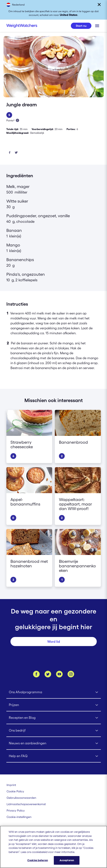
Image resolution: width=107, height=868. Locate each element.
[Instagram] (71, 674)
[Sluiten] (99, 5)
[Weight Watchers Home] (22, 26)
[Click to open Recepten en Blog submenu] (54, 718)
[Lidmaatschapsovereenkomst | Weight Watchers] (26, 804)
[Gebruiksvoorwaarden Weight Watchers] (21, 798)
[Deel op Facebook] (10, 153)
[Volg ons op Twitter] (48, 674)
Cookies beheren (38, 864)
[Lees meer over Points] (17, 120)
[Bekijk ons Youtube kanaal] (59, 674)
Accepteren (67, 864)
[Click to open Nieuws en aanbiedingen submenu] (54, 743)
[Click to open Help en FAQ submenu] (54, 756)
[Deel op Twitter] (16, 153)
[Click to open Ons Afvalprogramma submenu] (54, 692)
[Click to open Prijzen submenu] (54, 705)
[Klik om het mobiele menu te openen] (97, 26)
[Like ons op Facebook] (36, 674)
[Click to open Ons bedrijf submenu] (54, 731)
